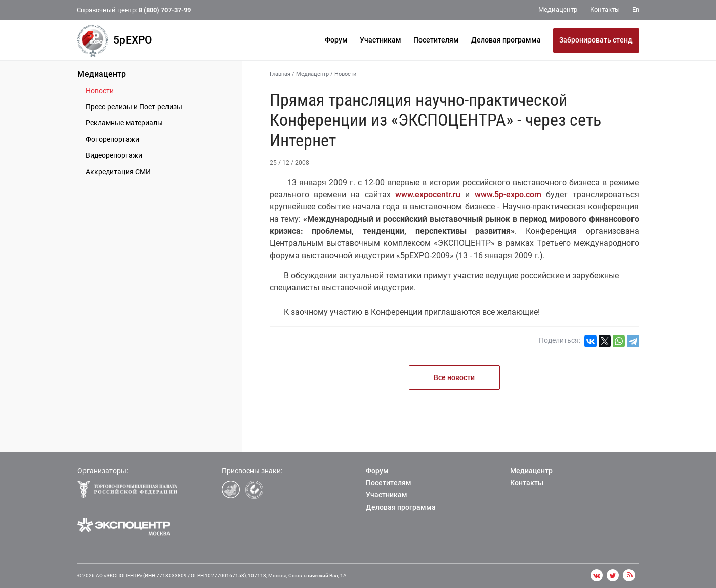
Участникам (381, 40)
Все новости (454, 377)
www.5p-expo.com (508, 195)
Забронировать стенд (596, 40)
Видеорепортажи (114, 155)
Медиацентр (102, 74)
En (636, 9)
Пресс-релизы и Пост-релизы (134, 107)
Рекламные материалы (124, 123)
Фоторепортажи (112, 139)
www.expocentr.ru (428, 195)
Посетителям (436, 40)
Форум (336, 40)
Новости (100, 91)
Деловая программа (506, 40)
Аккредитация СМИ (118, 172)
